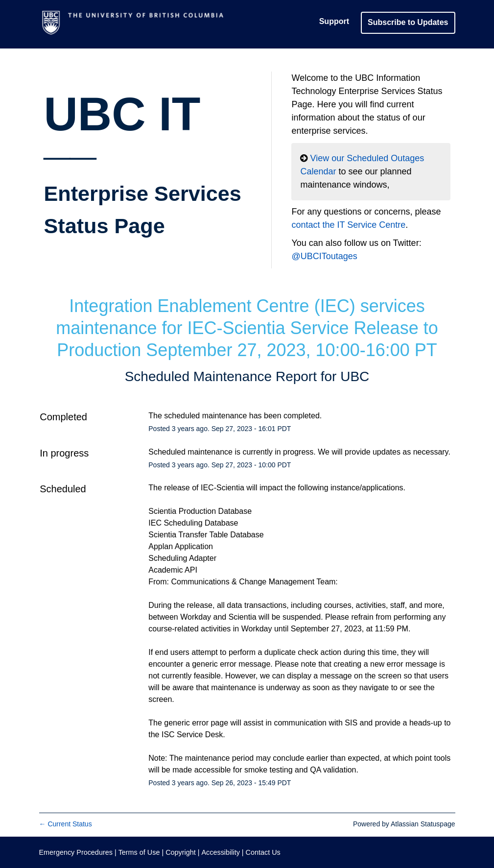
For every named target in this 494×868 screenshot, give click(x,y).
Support (334, 21)
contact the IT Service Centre (348, 225)
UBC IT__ (143, 163)
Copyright (181, 852)
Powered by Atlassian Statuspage (404, 824)
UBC (355, 376)
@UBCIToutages (324, 256)
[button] (408, 22)
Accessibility (220, 852)
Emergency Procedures (77, 852)
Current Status (66, 824)
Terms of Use (139, 852)
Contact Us (263, 852)
